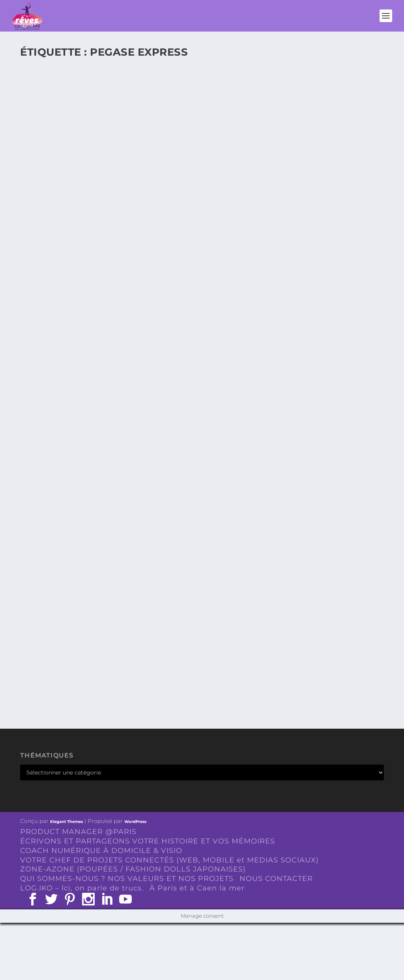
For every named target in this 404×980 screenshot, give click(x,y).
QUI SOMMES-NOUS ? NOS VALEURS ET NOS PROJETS (127, 879)
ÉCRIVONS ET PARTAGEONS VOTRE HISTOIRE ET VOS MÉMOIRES (148, 841)
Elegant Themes (66, 822)
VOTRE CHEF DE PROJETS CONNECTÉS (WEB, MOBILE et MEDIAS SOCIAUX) (169, 860)
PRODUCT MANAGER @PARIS (78, 832)
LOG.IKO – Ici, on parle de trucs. (82, 888)
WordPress (135, 822)
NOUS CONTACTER (276, 879)
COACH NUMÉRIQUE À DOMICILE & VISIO (101, 851)
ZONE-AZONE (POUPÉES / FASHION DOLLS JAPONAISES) (133, 869)
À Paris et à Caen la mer (197, 888)
